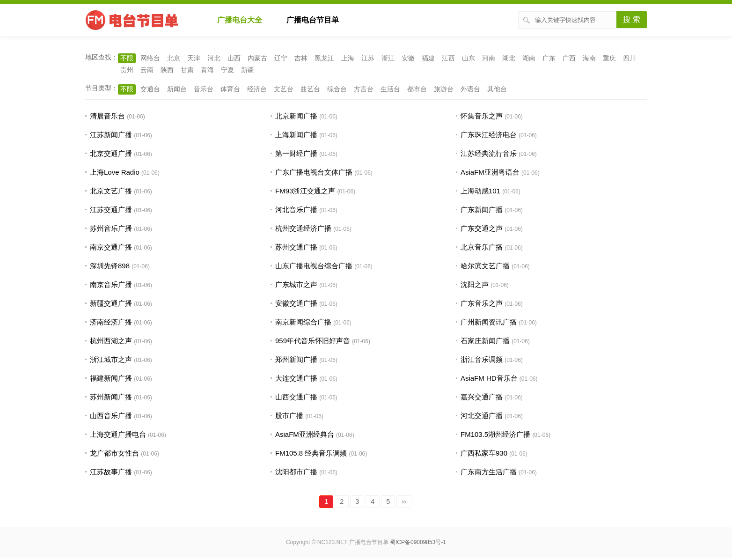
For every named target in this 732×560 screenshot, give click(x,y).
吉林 (301, 58)
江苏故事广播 (111, 472)
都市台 (417, 89)
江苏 (368, 58)
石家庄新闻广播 (485, 341)
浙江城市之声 (111, 359)
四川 (630, 58)
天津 (194, 58)
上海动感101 (480, 191)
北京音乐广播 (482, 247)
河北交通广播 (482, 416)
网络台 (150, 58)
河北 (214, 58)
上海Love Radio (115, 172)
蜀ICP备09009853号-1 (418, 542)
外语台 (470, 89)
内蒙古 (257, 58)
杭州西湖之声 (111, 341)
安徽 (408, 58)
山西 (234, 58)
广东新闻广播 (482, 210)
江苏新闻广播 (111, 135)
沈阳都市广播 (296, 472)
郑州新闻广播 (296, 359)
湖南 (529, 58)
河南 (489, 58)
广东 (549, 58)
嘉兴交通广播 (482, 397)
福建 (428, 58)
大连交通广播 (296, 378)
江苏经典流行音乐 (489, 153)
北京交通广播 (111, 153)
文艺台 (284, 89)
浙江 (388, 58)
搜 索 (631, 19)
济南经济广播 (111, 322)
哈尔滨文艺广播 (485, 266)
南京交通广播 (111, 247)
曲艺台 (310, 89)
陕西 (167, 70)
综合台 (337, 89)
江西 (448, 58)
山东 (468, 58)
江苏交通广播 (111, 210)
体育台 (230, 89)
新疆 (248, 70)
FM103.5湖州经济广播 (495, 434)
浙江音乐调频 (482, 359)
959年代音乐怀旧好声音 (313, 341)
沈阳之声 (475, 284)
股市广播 (289, 416)
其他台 (497, 89)
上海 (348, 58)
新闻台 (177, 89)
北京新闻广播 (296, 116)
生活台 (390, 89)
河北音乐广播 (296, 210)
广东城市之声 (296, 284)
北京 (174, 58)
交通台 (150, 89)
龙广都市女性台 (114, 453)
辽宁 (281, 58)
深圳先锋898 (110, 266)
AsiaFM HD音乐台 (489, 378)
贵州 (127, 70)
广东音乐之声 (482, 303)
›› (404, 501)
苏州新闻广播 (111, 397)
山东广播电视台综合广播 (314, 266)
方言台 (364, 89)
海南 (589, 58)
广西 (569, 58)
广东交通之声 (482, 228)
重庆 (609, 58)
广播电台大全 (240, 20)
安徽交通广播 (296, 303)
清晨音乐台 (107, 116)
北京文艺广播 (111, 191)
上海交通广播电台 (118, 434)
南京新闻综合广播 (303, 322)
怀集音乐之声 (482, 116)
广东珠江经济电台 (489, 135)
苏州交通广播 (296, 247)
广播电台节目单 (313, 20)
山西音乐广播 (111, 416)
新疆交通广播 (111, 303)
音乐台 (204, 89)
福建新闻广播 (111, 378)
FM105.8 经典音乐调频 (311, 453)
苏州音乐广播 (111, 228)
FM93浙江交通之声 (305, 191)
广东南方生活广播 (489, 472)
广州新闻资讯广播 (489, 322)
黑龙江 (324, 58)
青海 (207, 70)
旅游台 (444, 89)
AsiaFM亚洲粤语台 (490, 172)
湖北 (509, 58)
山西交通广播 (296, 397)
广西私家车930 (484, 453)
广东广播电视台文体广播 (314, 172)
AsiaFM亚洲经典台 (305, 434)
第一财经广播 (296, 153)
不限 (127, 58)
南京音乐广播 (111, 284)
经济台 (257, 89)
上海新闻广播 (296, 135)
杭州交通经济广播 (303, 228)
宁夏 (227, 70)
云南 (147, 70)
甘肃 (187, 70)
